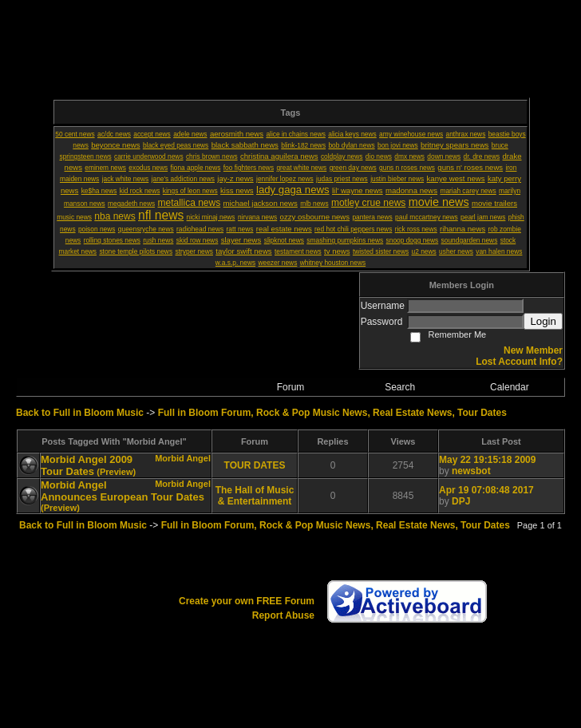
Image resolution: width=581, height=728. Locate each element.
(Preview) (116, 472)
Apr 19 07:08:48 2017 (486, 490)
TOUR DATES (255, 465)
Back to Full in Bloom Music (80, 413)
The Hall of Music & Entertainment (255, 496)
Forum (291, 387)
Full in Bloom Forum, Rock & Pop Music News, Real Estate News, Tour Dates (332, 413)
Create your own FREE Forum (247, 601)
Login (543, 321)
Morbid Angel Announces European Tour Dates (123, 491)
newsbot (471, 471)
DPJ (461, 501)
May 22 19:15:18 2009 (487, 460)
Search (400, 387)
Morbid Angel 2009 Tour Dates (87, 465)
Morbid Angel (183, 458)
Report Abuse (283, 615)
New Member (533, 350)
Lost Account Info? (519, 362)
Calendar (510, 387)
